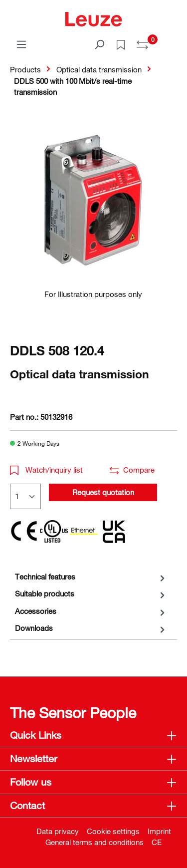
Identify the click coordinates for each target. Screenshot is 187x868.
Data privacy (58, 831)
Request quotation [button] (103, 492)
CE (157, 842)
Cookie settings (113, 831)
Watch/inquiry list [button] (46, 470)
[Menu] (21, 44)
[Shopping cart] (171, 41)
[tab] (91, 577)
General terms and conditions (94, 842)
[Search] (99, 44)
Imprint (159, 831)
